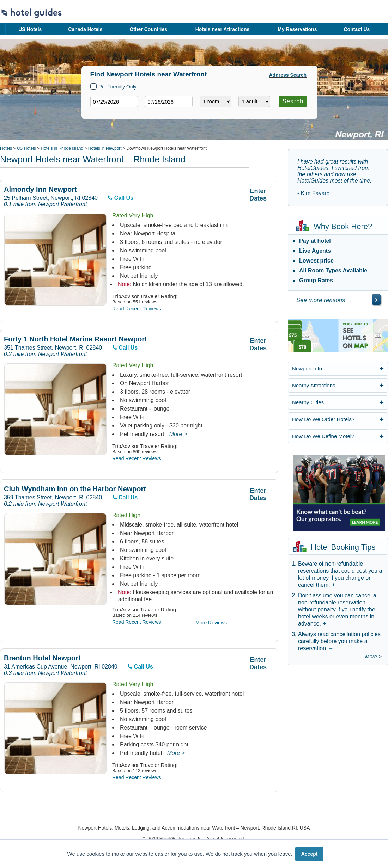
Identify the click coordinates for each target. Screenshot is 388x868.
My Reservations (297, 29)
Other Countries (148, 29)
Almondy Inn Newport (40, 189)
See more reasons (321, 300)
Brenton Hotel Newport (42, 658)
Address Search (288, 75)
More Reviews (211, 623)
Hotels (6, 148)
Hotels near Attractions (223, 29)
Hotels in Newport (105, 148)
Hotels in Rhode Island (62, 148)
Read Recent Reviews (137, 309)
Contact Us (357, 29)
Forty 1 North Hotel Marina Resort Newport (75, 339)
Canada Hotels (85, 29)
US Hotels (30, 29)
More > (178, 434)
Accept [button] (310, 854)
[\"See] (376, 300)
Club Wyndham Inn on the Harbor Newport (75, 489)
